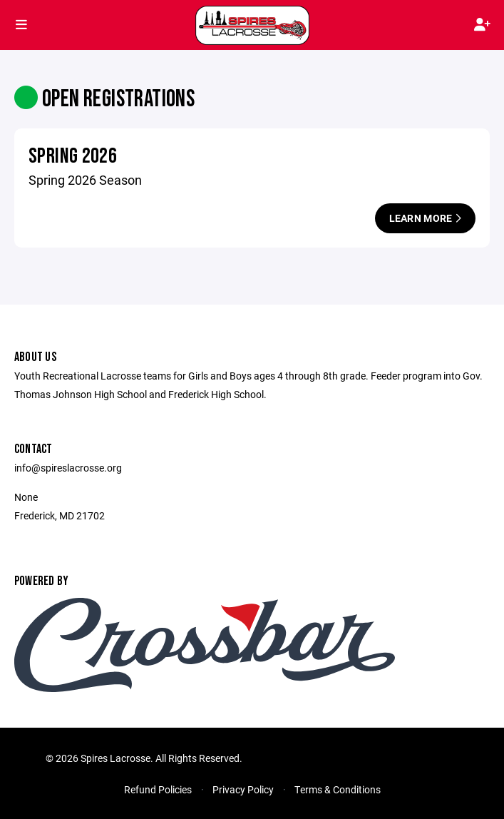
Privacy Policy (243, 789)
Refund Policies (158, 789)
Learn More (425, 218)
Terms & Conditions (338, 789)
